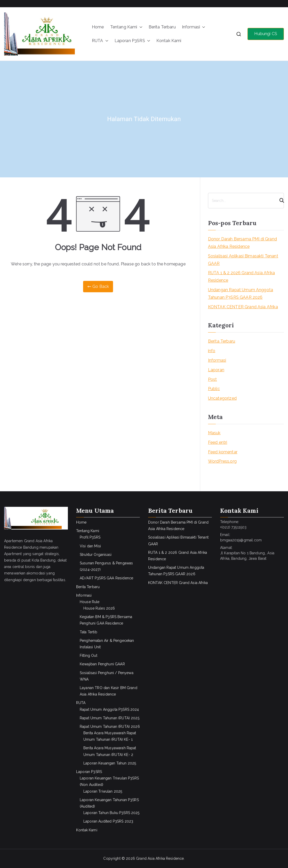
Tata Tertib (89, 632)
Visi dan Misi (90, 546)
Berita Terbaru (162, 27)
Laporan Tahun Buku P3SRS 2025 (111, 813)
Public (214, 389)
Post (213, 379)
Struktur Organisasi (96, 555)
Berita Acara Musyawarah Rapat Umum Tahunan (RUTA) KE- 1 (110, 736)
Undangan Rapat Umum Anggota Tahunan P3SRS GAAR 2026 (241, 294)
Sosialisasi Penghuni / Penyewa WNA (107, 676)
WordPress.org (222, 461)
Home (98, 27)
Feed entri (218, 442)
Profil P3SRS (90, 537)
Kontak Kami (169, 41)
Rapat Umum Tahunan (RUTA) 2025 (110, 718)
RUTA (100, 41)
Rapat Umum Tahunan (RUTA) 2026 (110, 727)
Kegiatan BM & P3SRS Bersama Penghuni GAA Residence (106, 620)
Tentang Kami (126, 27)
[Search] (279, 201)
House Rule (90, 602)
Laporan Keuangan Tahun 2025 (110, 763)
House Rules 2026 (99, 608)
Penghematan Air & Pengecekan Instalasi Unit (107, 644)
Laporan (216, 370)
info (212, 351)
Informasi (194, 27)
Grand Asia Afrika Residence (160, 858)
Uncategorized (222, 398)
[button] (140, 27)
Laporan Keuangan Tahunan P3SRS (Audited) (109, 803)
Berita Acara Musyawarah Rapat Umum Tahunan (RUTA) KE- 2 (110, 751)
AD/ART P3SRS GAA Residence (106, 578)
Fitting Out (89, 656)
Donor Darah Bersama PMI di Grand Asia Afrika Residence (242, 243)
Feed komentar (223, 452)
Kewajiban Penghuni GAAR (102, 664)
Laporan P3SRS (132, 41)
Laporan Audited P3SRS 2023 (108, 821)
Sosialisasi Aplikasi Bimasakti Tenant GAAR (243, 260)
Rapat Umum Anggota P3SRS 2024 (109, 709)
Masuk (214, 433)
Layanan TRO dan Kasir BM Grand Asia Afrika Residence (109, 691)
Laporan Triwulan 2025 (103, 791)
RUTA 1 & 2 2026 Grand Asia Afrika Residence (241, 277)
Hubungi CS (266, 34)
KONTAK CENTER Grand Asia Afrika (243, 307)
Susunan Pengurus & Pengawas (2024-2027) (106, 566)
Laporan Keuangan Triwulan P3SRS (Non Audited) (109, 781)
